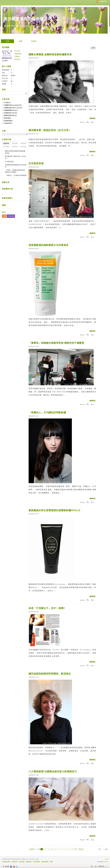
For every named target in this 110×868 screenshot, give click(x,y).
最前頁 (32, 849)
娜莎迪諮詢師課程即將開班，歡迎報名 (50, 674)
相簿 (21, 41)
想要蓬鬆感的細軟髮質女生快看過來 (49, 245)
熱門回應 (15, 147)
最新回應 (15, 143)
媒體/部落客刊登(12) (10, 115)
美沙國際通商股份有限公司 (28, 19)
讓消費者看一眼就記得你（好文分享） (50, 130)
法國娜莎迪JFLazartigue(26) (13, 105)
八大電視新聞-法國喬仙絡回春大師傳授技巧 (53, 772)
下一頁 (74, 849)
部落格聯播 (11, 216)
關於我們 (15, 862)
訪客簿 (34, 41)
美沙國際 (5, 61)
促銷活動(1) (8, 118)
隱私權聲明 (45, 862)
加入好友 (17, 51)
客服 (51, 862)
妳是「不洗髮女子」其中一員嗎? (47, 608)
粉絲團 (7, 866)
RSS (4, 216)
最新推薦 (23, 143)
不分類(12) (7, 103)
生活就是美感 (36, 163)
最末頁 (81, 849)
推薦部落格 (18, 54)
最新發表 (6, 143)
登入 (92, 866)
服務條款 (29, 862)
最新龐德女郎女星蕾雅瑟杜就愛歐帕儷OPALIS (54, 510)
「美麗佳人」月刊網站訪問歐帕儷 (47, 413)
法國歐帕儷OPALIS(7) (11, 110)
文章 (7, 41)
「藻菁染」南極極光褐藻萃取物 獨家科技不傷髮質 (56, 343)
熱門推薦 (23, 147)
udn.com (106, 862)
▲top (107, 859)
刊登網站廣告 (6, 862)
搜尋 (26, 93)
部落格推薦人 (7, 198)
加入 (96, 866)
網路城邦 (101, 866)
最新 (94, 48)
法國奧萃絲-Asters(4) (11, 113)
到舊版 (57, 20)
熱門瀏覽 (6, 147)
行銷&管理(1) (8, 123)
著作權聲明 (36, 862)
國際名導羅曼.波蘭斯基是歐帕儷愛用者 (50, 54)
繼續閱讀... (93, 118)
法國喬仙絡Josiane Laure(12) (13, 108)
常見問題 (22, 862)
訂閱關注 (17, 57)
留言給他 (17, 59)
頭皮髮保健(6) (8, 121)
